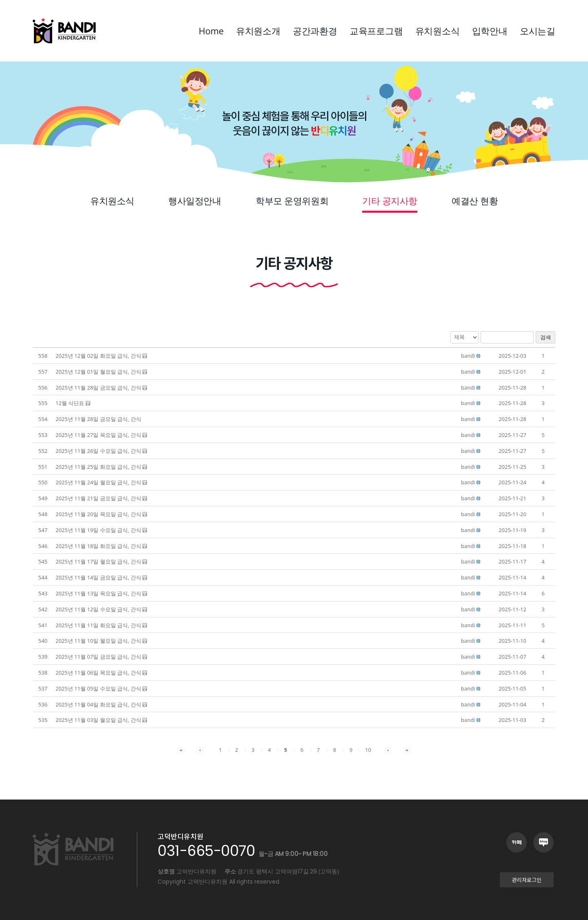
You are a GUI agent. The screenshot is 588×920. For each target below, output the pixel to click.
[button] (468, 356)
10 (368, 750)
